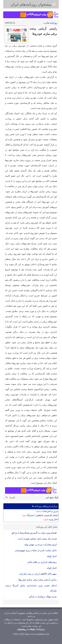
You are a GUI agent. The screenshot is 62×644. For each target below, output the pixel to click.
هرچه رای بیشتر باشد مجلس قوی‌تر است (37, 539)
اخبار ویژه (51, 519)
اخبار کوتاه (52, 556)
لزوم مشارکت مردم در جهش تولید (41, 545)
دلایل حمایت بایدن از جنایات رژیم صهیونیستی (36, 550)
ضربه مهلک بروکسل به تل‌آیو (43, 597)
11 (7, 497)
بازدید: (12, 497)
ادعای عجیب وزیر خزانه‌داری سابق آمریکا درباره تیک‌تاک (31, 588)
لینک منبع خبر (52, 497)
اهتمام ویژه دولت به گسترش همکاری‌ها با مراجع (34, 533)
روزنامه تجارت (51, 23)
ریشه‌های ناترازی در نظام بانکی (42, 562)
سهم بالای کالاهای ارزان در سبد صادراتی (38, 574)
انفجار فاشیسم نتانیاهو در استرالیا (40, 515)
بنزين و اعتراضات (47, 511)
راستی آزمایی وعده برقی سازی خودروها (38, 580)
